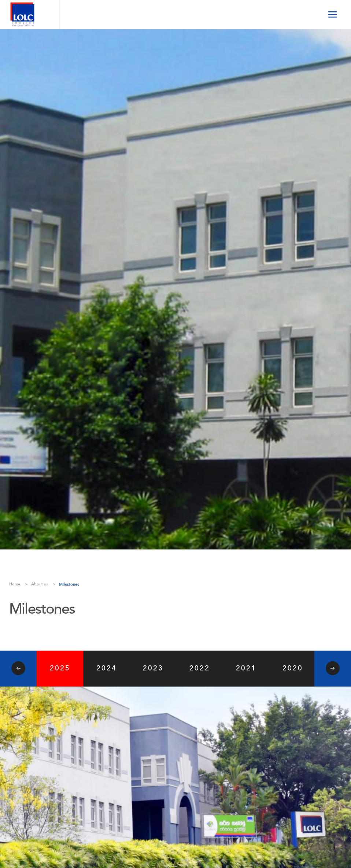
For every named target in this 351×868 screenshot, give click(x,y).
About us (40, 584)
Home (15, 584)
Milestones (69, 584)
